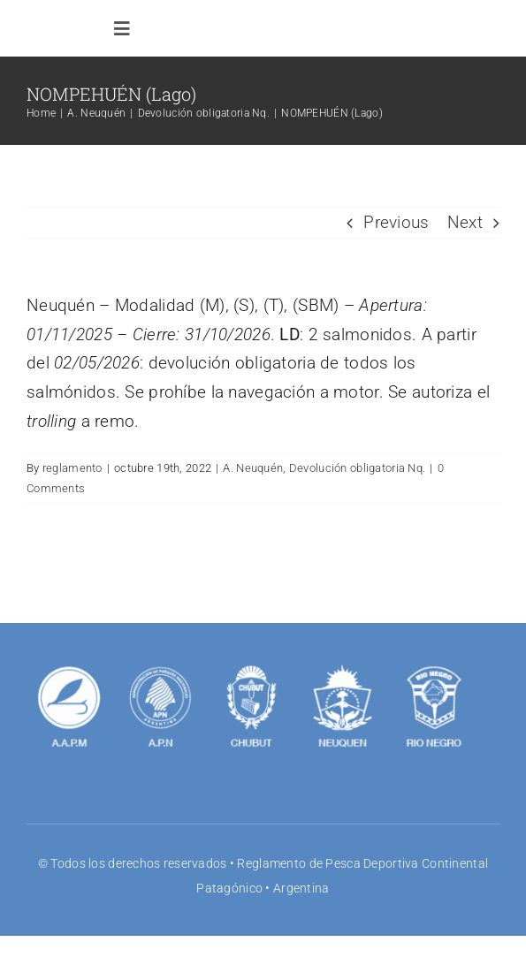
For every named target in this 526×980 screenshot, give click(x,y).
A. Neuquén (253, 468)
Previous (396, 222)
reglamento (72, 468)
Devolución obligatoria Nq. (357, 468)
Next (465, 222)
